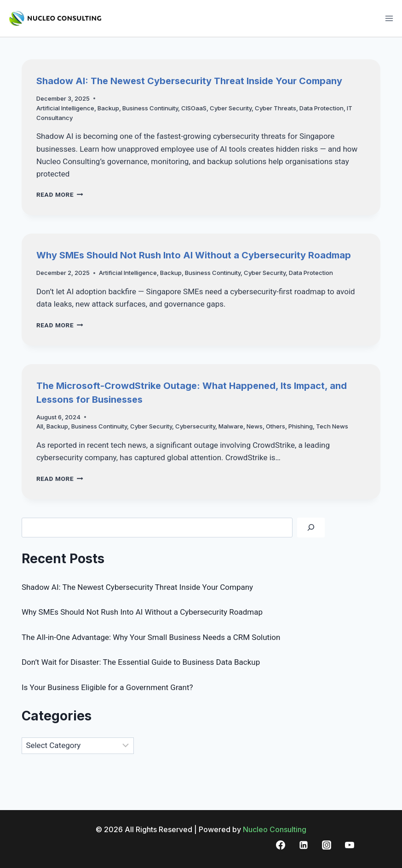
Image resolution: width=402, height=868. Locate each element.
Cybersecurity (195, 426)
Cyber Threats (276, 108)
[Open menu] (389, 18)
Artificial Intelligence (65, 108)
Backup (108, 108)
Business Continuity (150, 108)
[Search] (311, 528)
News (255, 426)
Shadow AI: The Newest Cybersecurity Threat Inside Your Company (189, 81)
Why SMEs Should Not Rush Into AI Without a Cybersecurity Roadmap (194, 255)
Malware (231, 426)
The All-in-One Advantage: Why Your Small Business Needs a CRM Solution (151, 637)
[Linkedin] (304, 845)
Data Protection (322, 108)
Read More (60, 194)
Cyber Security (231, 108)
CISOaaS (194, 108)
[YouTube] (350, 845)
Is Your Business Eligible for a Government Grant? (107, 687)
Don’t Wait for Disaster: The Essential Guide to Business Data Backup (141, 662)
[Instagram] (327, 845)
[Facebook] (281, 845)
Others (276, 426)
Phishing (301, 426)
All (40, 426)
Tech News (332, 426)
